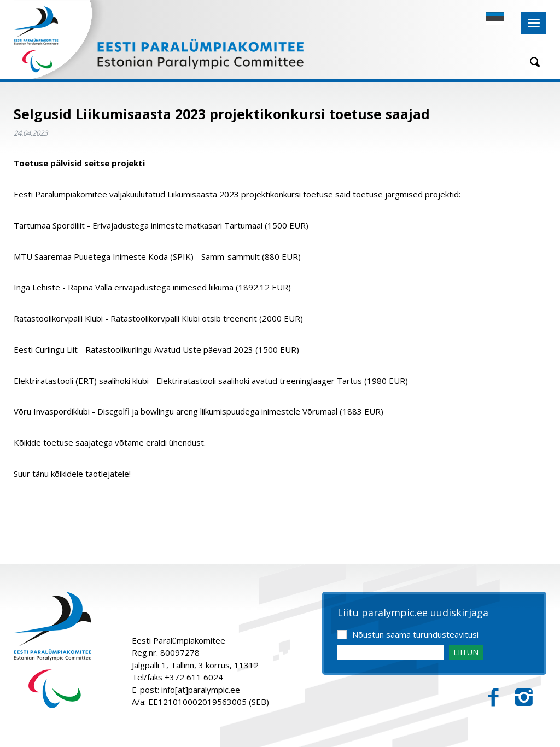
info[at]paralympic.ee (201, 690)
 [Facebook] (494, 698)
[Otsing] (531, 62)
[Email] (390, 652)
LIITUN (466, 652)
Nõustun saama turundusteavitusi (415, 634)
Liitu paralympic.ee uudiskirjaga (413, 613)
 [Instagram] (524, 698)
